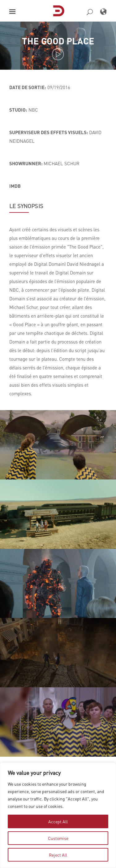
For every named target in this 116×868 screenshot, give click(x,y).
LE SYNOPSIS (26, 206)
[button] (12, 12)
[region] (58, 815)
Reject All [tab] (58, 855)
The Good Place (58, 41)
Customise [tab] (58, 838)
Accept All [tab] (58, 821)
